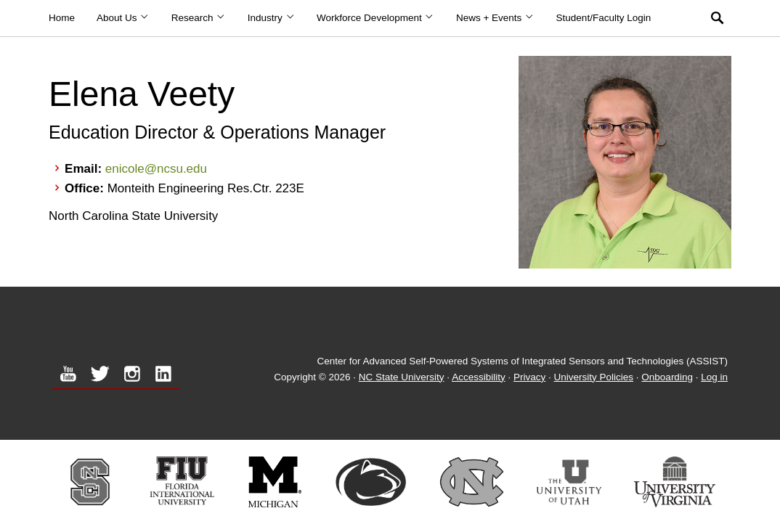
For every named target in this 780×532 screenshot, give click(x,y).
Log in (714, 377)
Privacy (529, 377)
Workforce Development (375, 18)
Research (199, 18)
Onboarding (667, 377)
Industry (271, 18)
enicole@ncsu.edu (156, 169)
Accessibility (479, 377)
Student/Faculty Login (604, 18)
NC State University (402, 377)
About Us (123, 18)
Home (62, 18)
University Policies (594, 377)
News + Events (495, 18)
